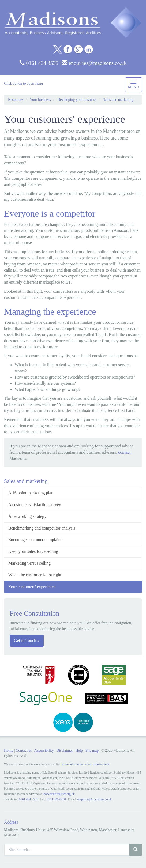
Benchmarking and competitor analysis (42, 528)
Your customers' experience (32, 587)
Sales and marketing (118, 100)
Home (9, 751)
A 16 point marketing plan (31, 493)
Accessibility (44, 751)
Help (79, 751)
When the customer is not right (35, 575)
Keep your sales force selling (33, 551)
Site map (92, 751)
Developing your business (77, 100)
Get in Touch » (27, 640)
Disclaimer (64, 751)
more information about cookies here (85, 764)
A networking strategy (27, 516)
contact (124, 452)
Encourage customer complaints (36, 540)
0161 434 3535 (39, 63)
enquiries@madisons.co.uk (94, 63)
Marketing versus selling (29, 563)
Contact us (24, 751)
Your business (40, 100)
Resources (16, 100)
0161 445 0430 (56, 799)
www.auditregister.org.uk (59, 794)
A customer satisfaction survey (35, 505)
